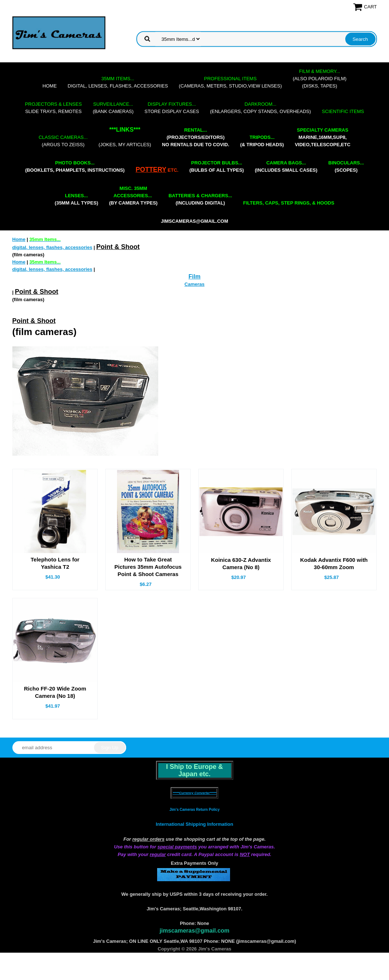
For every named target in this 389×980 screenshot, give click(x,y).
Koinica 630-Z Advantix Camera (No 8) (241, 563)
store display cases (172, 108)
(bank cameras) (113, 108)
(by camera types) (133, 196)
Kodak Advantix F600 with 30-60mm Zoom (334, 563)
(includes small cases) (286, 166)
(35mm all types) (76, 199)
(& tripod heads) (262, 141)
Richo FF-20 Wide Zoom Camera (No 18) (55, 692)
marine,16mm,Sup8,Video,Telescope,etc (323, 137)
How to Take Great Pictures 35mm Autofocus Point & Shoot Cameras (148, 567)
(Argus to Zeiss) (63, 141)
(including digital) (200, 199)
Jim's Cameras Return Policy (194, 810)
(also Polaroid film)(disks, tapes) (320, 79)
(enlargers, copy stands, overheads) (260, 108)
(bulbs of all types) (217, 166)
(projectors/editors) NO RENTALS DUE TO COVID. (195, 137)
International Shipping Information (194, 824)
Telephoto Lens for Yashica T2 (55, 563)
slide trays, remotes (54, 108)
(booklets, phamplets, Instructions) (75, 166)
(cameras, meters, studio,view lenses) (230, 82)
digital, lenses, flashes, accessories (118, 82)
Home (50, 86)
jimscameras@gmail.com (194, 221)
